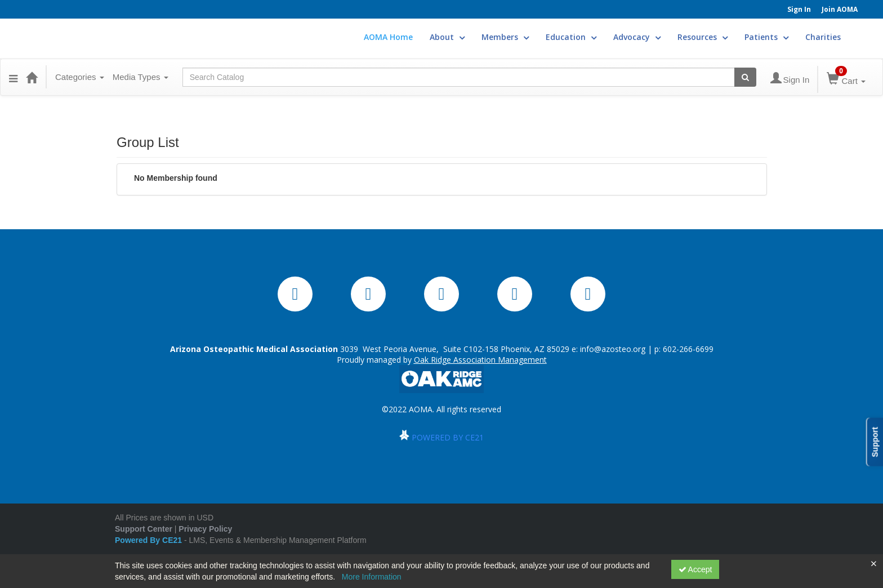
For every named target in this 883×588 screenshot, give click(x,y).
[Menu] (13, 77)
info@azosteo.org (613, 349)
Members (505, 37)
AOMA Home (388, 37)
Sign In (799, 9)
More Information (372, 577)
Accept (695, 569)
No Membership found (176, 178)
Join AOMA (840, 9)
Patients (766, 37)
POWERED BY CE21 (448, 437)
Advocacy (637, 37)
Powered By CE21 (150, 540)
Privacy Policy (205, 529)
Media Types (141, 77)
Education (571, 37)
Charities (823, 37)
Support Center (144, 529)
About (447, 37)
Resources (703, 37)
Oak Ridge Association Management (480, 360)
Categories (80, 77)
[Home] (32, 77)
